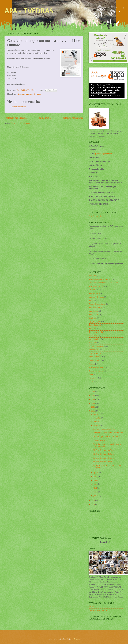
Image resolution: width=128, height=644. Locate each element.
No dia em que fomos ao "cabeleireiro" (107, 437)
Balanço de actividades (97, 304)
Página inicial (44, 118)
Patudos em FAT (94, 360)
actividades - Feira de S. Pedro (99, 279)
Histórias (92, 329)
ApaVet (91, 607)
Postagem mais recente (16, 118)
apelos (91, 300)
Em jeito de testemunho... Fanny (105, 429)
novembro (97, 418)
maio (95, 484)
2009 (93, 411)
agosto (96, 473)
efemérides (93, 318)
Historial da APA (95, 325)
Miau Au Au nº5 (99, 440)
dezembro (97, 414)
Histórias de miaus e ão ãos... (103, 450)
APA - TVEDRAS (29, 11)
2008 (93, 501)
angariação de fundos (33, 94)
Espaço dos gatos (95, 322)
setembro (97, 426)
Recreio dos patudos (96, 371)
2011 (93, 403)
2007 (93, 504)
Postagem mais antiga (73, 118)
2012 (93, 399)
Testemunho (93, 378)
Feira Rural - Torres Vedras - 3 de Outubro (108, 433)
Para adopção (93, 350)
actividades (21, 94)
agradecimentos (94, 293)
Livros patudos (94, 339)
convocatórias (94, 315)
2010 (93, 407)
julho (96, 476)
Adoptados (92, 290)
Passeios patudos (95, 353)
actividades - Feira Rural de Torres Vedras (103, 283)
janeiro (96, 496)
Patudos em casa (94, 357)
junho (96, 480)
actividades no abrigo (96, 286)
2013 (93, 396)
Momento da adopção (96, 346)
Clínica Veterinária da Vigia (98, 610)
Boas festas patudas (96, 307)
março (96, 492)
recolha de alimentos (96, 367)
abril (95, 488)
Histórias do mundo (96, 332)
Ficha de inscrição (95, 216)
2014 (93, 392)
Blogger (77, 639)
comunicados (93, 311)
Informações (93, 336)
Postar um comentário (18, 107)
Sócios (91, 374)
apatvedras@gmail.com (103, 154)
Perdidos (92, 364)
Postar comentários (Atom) (20, 123)
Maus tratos (93, 343)
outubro (96, 422)
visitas (91, 382)
